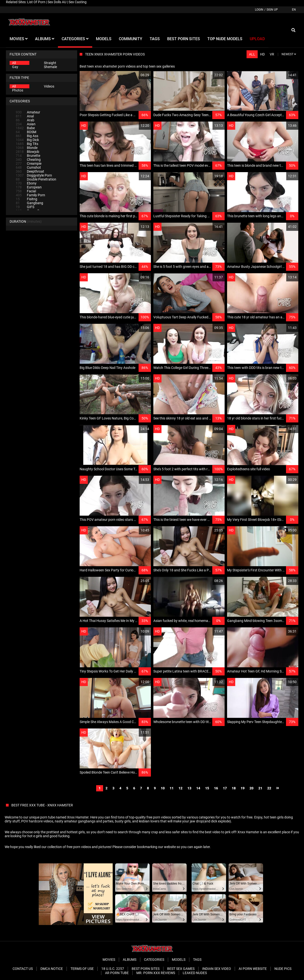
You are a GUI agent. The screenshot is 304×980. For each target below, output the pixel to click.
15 (207, 788)
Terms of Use (82, 969)
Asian (26, 124)
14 (198, 788)
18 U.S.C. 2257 (113, 969)
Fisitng (27, 199)
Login (259, 10)
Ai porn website (253, 969)
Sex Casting (78, 2)
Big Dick (27, 140)
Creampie (29, 163)
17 (225, 788)
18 (234, 788)
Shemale (50, 67)
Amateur (28, 112)
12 (180, 788)
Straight (50, 63)
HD (262, 54)
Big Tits (27, 144)
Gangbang (29, 203)
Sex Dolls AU (57, 2)
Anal (25, 116)
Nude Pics (283, 969)
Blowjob (27, 152)
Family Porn (30, 195)
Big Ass (27, 136)
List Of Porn (36, 2)
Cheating (28, 160)
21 (260, 788)
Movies (109, 960)
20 (251, 788)
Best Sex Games (181, 969)
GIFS (25, 207)
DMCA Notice (52, 969)
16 (216, 788)
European (29, 187)
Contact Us (23, 969)
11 (172, 788)
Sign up (272, 10)
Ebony (26, 183)
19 (243, 788)
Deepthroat (30, 171)
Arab (25, 120)
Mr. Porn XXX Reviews (156, 973)
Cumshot (28, 167)
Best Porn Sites (146, 969)
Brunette (28, 156)
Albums (130, 960)
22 (269, 788)
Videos (49, 86)
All (14, 63)
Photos (18, 90)
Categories (154, 960)
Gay (15, 67)
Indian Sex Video (217, 969)
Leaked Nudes (195, 973)
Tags (197, 960)
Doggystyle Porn (34, 175)
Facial (26, 191)
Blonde (27, 148)
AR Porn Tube (117, 973)
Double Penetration (36, 179)
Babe (25, 128)
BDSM (26, 132)
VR (272, 54)
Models (179, 960)
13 (189, 788)
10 (163, 788)
